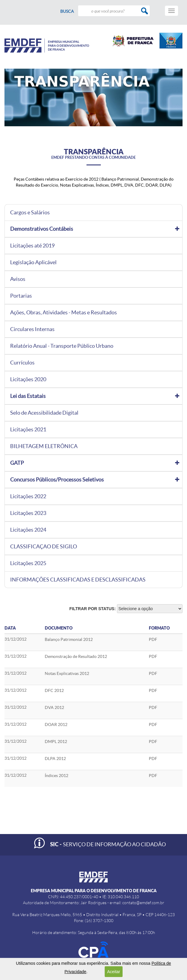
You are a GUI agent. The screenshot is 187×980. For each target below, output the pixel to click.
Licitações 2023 (28, 513)
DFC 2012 (54, 690)
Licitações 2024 (28, 530)
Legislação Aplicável (33, 262)
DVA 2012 (54, 707)
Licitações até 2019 (32, 246)
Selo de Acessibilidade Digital (44, 413)
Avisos (18, 279)
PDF (153, 639)
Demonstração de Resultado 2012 (76, 656)
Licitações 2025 (28, 563)
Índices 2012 (57, 776)
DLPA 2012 (55, 759)
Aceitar (114, 972)
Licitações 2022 (28, 496)
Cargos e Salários (30, 213)
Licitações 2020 (28, 379)
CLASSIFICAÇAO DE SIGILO (44, 547)
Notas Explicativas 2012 (67, 673)
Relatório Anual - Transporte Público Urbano (62, 346)
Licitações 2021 (28, 430)
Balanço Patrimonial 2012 (69, 639)
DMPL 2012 (56, 741)
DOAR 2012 (56, 724)
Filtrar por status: (93, 609)
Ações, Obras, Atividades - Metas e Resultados (64, 313)
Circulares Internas (32, 329)
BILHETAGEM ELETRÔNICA (44, 446)
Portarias (21, 296)
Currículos (22, 363)
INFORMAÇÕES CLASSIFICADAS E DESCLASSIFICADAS (78, 580)
